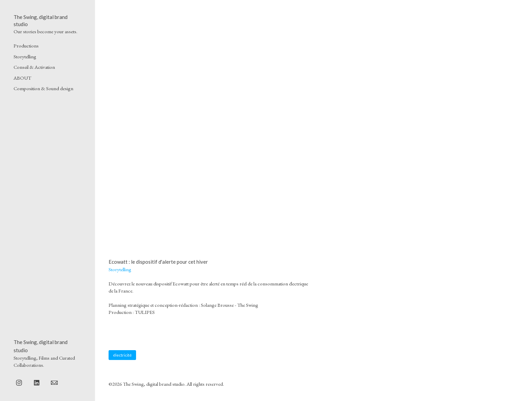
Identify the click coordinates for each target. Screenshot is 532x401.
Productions (26, 46)
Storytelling (25, 56)
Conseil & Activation (34, 67)
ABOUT (22, 78)
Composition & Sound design (43, 88)
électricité (122, 355)
